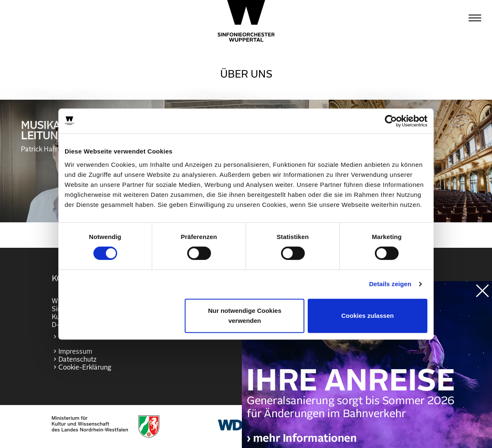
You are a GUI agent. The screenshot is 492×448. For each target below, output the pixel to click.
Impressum (75, 352)
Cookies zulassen (368, 316)
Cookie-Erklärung (85, 367)
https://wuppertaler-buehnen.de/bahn (367, 373)
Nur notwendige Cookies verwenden (245, 316)
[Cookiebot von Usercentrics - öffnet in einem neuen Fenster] (391, 121)
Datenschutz (77, 360)
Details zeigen (390, 284)
